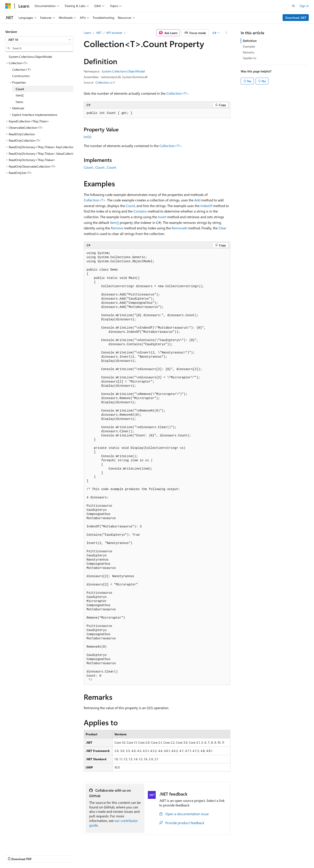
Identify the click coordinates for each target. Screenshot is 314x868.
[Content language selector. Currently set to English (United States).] (25, 854)
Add (197, 200)
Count (88, 167)
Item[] (114, 222)
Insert (162, 217)
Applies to (250, 58)
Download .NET (296, 18)
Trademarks (269, 854)
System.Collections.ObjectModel (123, 71)
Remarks (249, 52)
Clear (222, 228)
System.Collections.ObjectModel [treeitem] (30, 57)
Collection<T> (177, 93)
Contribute (208, 854)
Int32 (88, 137)
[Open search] (294, 6)
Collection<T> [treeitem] (22, 69)
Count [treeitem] (20, 89)
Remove (117, 228)
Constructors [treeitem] (21, 76)
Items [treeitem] (19, 102)
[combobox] (39, 40)
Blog (190, 854)
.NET (99, 33)
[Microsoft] (8, 6)
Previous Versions (170, 854)
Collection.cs (104, 82)
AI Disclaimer (144, 854)
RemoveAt (179, 228)
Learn (87, 33)
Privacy (225, 854)
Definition (250, 41)
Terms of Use (247, 854)
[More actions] (226, 33)
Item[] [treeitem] (20, 95)
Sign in (304, 6)
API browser (114, 33)
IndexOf (206, 206)
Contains (140, 211)
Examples (249, 46)
